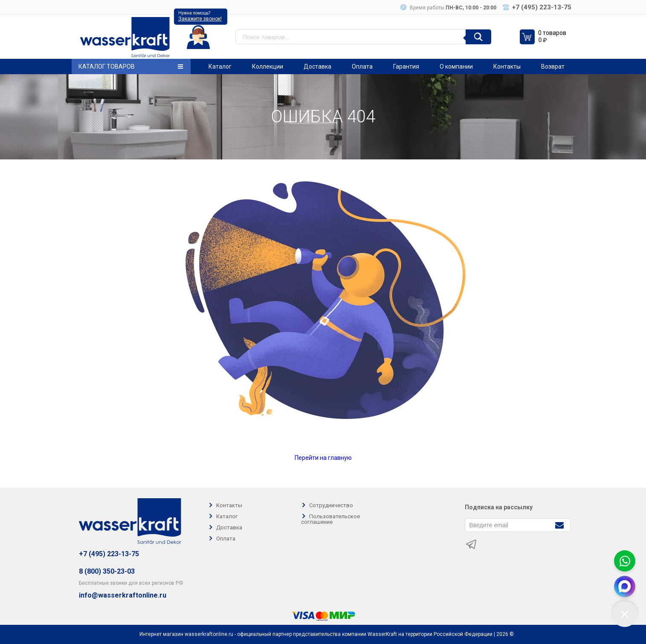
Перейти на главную (323, 458)
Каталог (220, 66)
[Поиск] (478, 37)
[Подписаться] (560, 524)
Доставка (317, 66)
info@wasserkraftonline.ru (123, 595)
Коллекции (268, 66)
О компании (456, 66)
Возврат (553, 66)
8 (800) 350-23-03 (107, 571)
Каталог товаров (131, 66)
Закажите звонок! (200, 19)
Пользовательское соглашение (330, 519)
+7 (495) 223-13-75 (109, 554)
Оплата (362, 66)
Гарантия (406, 66)
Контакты (507, 66)
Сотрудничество (331, 505)
